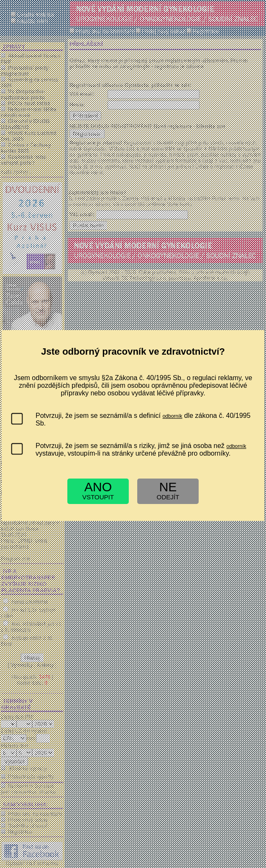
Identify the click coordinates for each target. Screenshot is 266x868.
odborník (173, 416)
